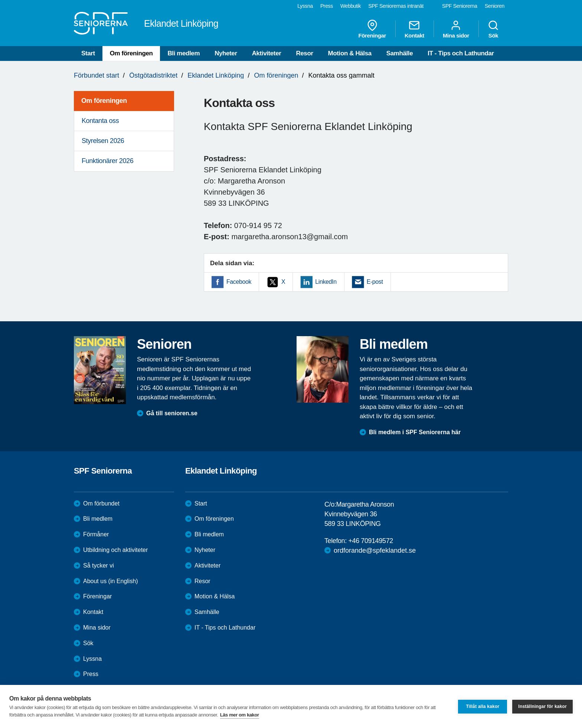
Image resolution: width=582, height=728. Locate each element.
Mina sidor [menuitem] (456, 29)
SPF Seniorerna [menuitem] (460, 6)
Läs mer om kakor (240, 715)
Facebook (239, 282)
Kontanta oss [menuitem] (100, 121)
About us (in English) (111, 581)
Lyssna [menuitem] (305, 6)
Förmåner (96, 534)
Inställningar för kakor (542, 706)
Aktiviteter (267, 53)
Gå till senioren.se (172, 413)
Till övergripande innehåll (0, 0)
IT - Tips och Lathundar (461, 53)
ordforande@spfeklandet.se (375, 550)
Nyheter (226, 53)
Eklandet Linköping (216, 75)
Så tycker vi (99, 565)
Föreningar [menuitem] (372, 29)
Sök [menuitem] (493, 29)
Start (88, 53)
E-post (375, 282)
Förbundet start (97, 75)
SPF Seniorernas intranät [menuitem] (396, 6)
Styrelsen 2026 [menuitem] (103, 141)
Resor (304, 53)
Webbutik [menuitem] (351, 6)
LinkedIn (326, 282)
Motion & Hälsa (350, 53)
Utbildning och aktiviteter (115, 550)
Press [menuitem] (327, 6)
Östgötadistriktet (153, 75)
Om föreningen (131, 53)
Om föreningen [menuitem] (104, 101)
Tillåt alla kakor (483, 706)
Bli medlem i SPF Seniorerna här (415, 432)
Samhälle (400, 53)
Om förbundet (101, 503)
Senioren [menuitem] (495, 6)
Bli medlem (184, 53)
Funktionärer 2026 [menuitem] (107, 161)
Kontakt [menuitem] (414, 29)
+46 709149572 (370, 541)
